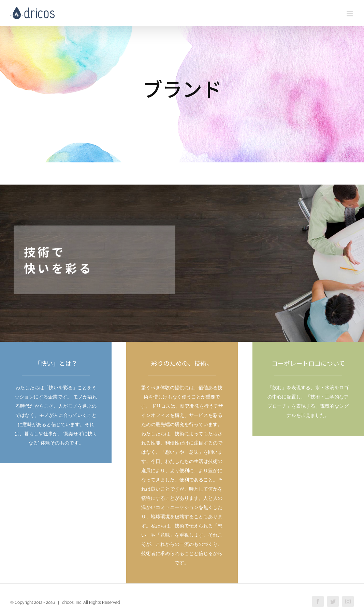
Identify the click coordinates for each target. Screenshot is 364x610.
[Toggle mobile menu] (350, 14)
